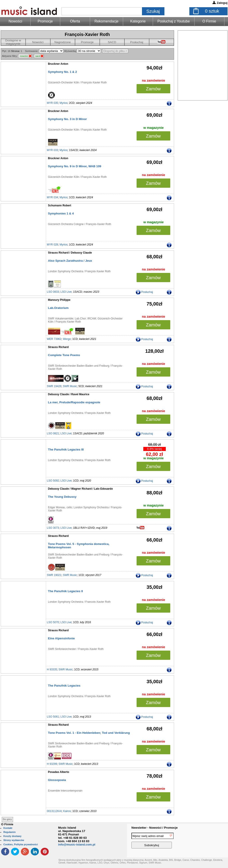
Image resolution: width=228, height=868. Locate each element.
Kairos (67, 811)
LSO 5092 (53, 481)
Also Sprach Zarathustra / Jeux (70, 261)
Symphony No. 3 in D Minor (68, 119)
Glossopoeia (57, 780)
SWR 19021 (54, 575)
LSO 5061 (53, 717)
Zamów (153, 89)
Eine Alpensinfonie (61, 638)
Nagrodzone (63, 42)
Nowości (38, 42)
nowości (24, 56)
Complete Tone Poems (64, 355)
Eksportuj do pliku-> (115, 51)
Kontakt (8, 828)
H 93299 (52, 764)
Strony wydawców (14, 840)
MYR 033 (53, 150)
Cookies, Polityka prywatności (21, 844)
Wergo (67, 339)
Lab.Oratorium (58, 308)
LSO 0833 (53, 292)
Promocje (45, 21)
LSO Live (66, 292)
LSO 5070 (53, 622)
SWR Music (70, 386)
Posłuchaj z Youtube (174, 21)
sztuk (212, 11)
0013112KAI (54, 811)
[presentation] (210, 841)
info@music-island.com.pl (77, 845)
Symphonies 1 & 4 (61, 213)
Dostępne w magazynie (13, 42)
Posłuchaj (137, 42)
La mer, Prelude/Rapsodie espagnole (74, 402)
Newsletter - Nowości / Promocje (155, 828)
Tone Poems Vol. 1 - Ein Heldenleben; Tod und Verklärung (89, 733)
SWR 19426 (54, 386)
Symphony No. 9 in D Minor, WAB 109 (75, 166)
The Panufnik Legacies (64, 686)
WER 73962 (54, 339)
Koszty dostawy (12, 836)
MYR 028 (53, 245)
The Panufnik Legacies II (66, 591)
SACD (112, 42)
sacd (38, 56)
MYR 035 (53, 103)
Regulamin (9, 832)
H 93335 (52, 669)
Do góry (7, 819)
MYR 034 (53, 197)
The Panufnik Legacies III (66, 450)
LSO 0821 (53, 433)
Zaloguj (222, 3)
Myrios (63, 103)
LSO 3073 (53, 528)
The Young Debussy (62, 497)
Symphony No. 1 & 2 (63, 72)
